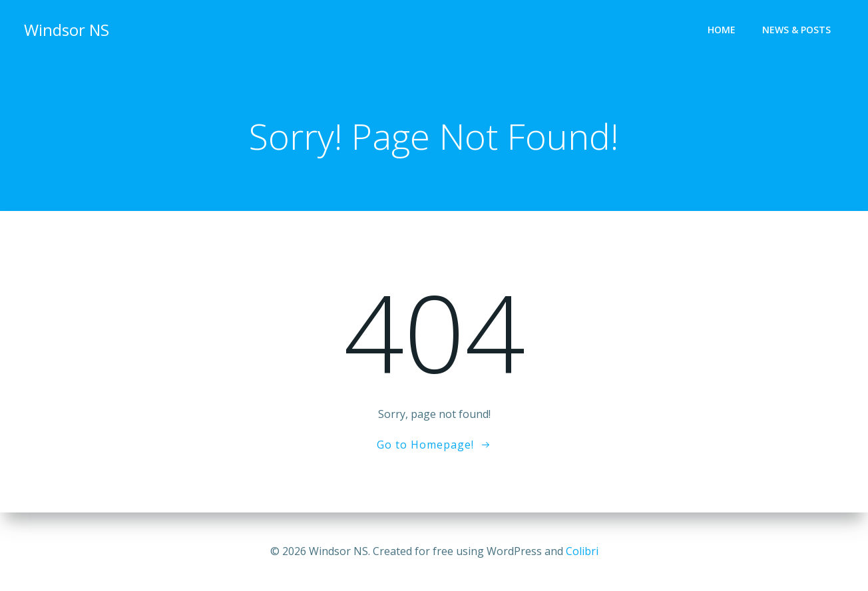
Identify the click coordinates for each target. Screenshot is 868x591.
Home (722, 30)
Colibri (582, 551)
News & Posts (796, 30)
